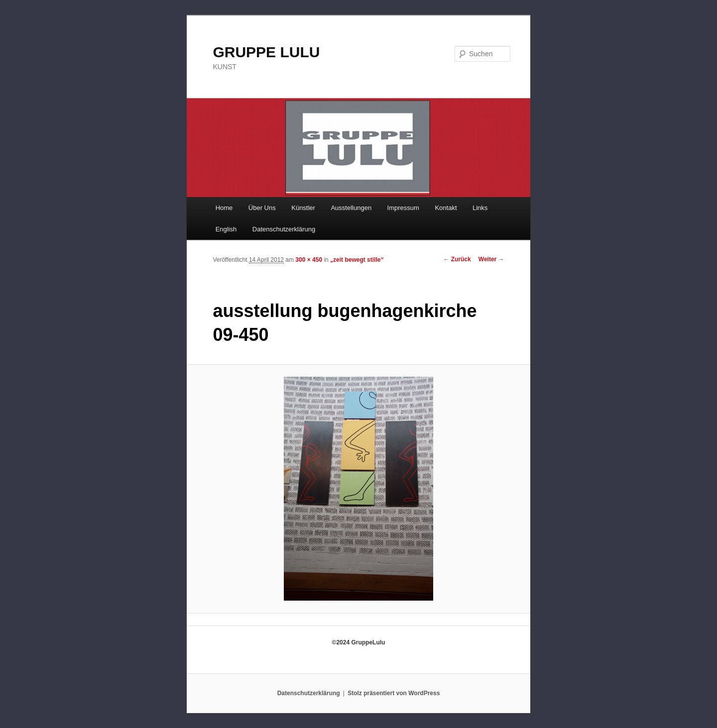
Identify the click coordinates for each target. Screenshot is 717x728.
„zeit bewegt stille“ (357, 260)
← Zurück (457, 259)
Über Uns (262, 208)
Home (224, 208)
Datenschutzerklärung (284, 229)
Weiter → (491, 259)
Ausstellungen (351, 208)
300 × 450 (309, 260)
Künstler (303, 208)
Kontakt (446, 208)
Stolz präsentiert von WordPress (394, 693)
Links (480, 208)
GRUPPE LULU (266, 52)
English (226, 229)
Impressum (403, 208)
